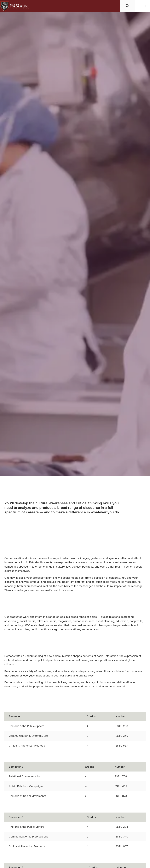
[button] (146, 6)
